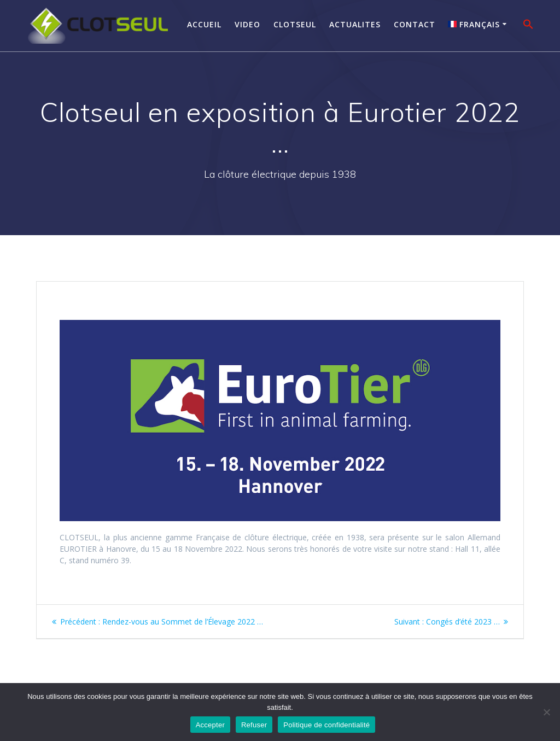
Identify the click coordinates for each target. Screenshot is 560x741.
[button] (528, 26)
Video (247, 24)
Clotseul (295, 24)
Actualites (355, 24)
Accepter (210, 725)
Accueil (204, 24)
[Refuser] (546, 712)
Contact (415, 24)
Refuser (254, 725)
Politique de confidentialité (326, 725)
